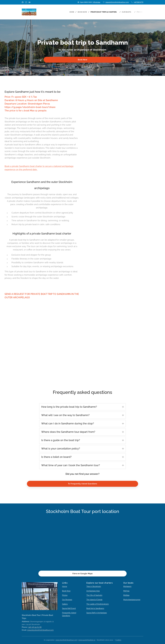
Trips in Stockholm (94, 586)
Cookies (118, 640)
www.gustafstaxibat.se (87, 640)
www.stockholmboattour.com (66, 640)
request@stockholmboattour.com (117, 2)
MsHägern (127, 586)
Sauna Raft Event (69, 608)
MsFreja (126, 591)
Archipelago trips (93, 591)
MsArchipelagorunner (132, 600)
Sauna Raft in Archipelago (97, 613)
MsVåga (126, 595)
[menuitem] (68, 12)
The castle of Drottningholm (98, 604)
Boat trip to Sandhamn (95, 608)
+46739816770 (138, 2)
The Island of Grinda (94, 600)
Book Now (66, 591)
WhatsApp (97, 2)
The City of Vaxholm (94, 595)
